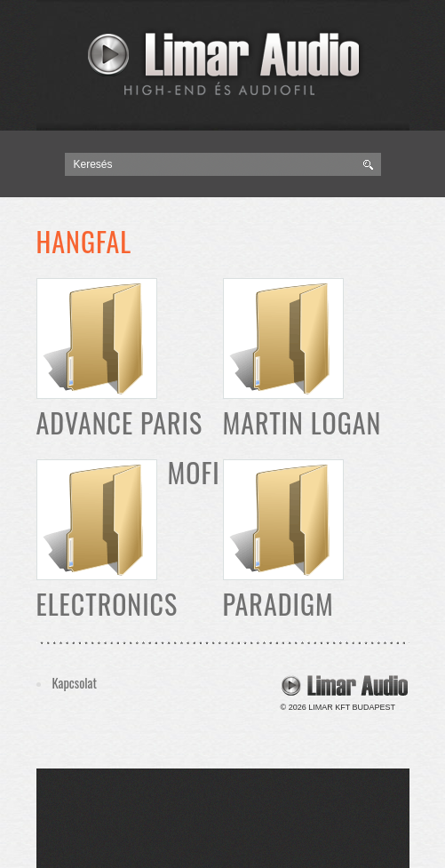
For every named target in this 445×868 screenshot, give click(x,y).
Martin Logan (302, 422)
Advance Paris (120, 422)
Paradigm (278, 604)
